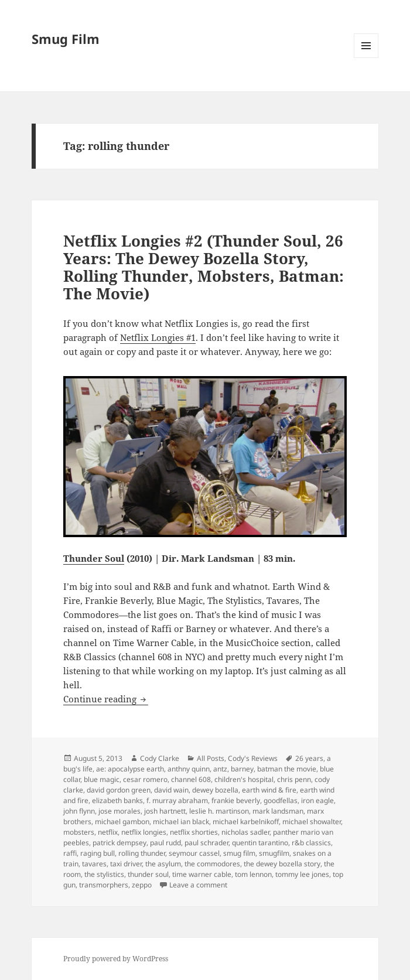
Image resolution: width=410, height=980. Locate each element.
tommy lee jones (302, 874)
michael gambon (122, 822)
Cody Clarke (160, 758)
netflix (108, 832)
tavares (94, 864)
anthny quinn (189, 769)
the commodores (212, 864)
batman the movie (287, 769)
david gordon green (119, 790)
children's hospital (244, 779)
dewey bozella (215, 790)
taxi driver (126, 864)
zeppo (142, 885)
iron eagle (317, 800)
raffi (70, 853)
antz (220, 769)
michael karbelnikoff (246, 822)
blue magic (102, 779)
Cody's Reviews (253, 758)
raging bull (98, 853)
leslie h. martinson (219, 811)
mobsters (79, 832)
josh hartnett (165, 811)
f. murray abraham (177, 800)
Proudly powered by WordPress (116, 959)
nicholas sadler (245, 832)
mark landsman (278, 811)
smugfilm (274, 853)
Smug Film (66, 39)
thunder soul (148, 874)
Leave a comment (198, 885)
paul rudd (165, 843)
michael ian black (181, 822)
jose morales (119, 811)
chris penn (294, 779)
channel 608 (191, 779)
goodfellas (281, 800)
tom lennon (253, 874)
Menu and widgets (366, 58)
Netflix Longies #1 (158, 337)
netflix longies (144, 832)
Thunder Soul (94, 558)
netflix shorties (194, 832)
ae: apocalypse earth (130, 769)
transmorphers (104, 885)
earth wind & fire (269, 790)
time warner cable (202, 874)
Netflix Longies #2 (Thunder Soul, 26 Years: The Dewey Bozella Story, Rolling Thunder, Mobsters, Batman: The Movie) (204, 267)
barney (242, 769)
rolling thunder (142, 853)
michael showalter (312, 822)
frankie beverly (236, 800)
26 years (309, 758)
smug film (239, 853)
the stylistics (104, 874)
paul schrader (206, 843)
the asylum (163, 864)
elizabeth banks (117, 800)
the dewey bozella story (282, 864)
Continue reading (106, 699)
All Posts (211, 758)
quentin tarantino (260, 843)
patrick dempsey (119, 843)
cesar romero (145, 779)
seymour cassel (194, 853)
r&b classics (311, 843)
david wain (171, 790)
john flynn (79, 811)
